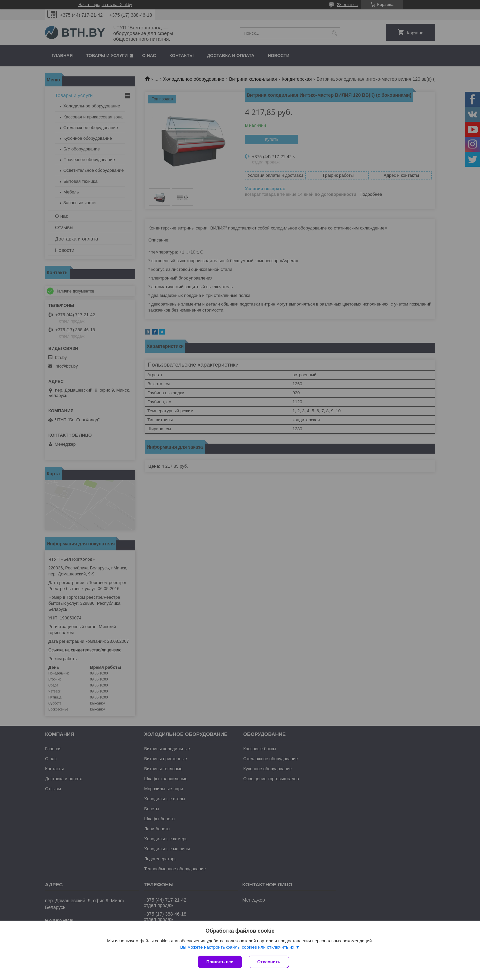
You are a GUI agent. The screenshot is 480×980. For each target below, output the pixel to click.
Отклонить (269, 962)
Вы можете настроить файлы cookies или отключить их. (238, 947)
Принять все (220, 962)
